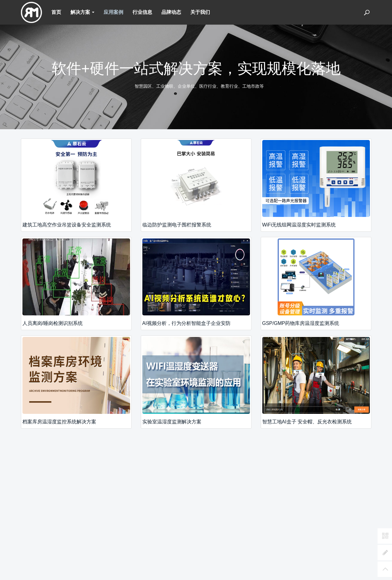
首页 (56, 12)
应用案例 (113, 12)
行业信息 (142, 12)
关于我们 (200, 12)
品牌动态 (171, 12)
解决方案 (82, 12)
